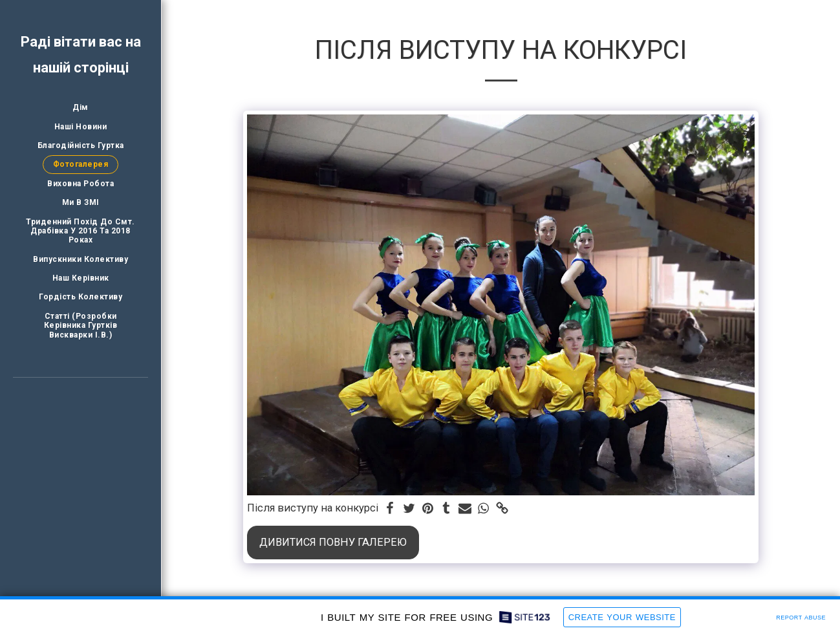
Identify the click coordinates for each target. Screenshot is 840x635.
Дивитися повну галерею (333, 542)
